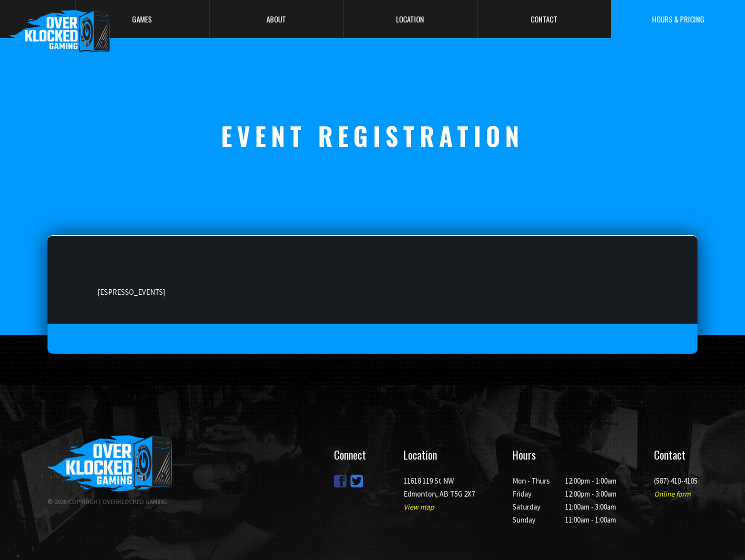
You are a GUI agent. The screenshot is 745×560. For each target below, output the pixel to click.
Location (410, 19)
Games (142, 19)
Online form (672, 494)
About (276, 19)
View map (419, 507)
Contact (544, 19)
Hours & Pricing (678, 19)
